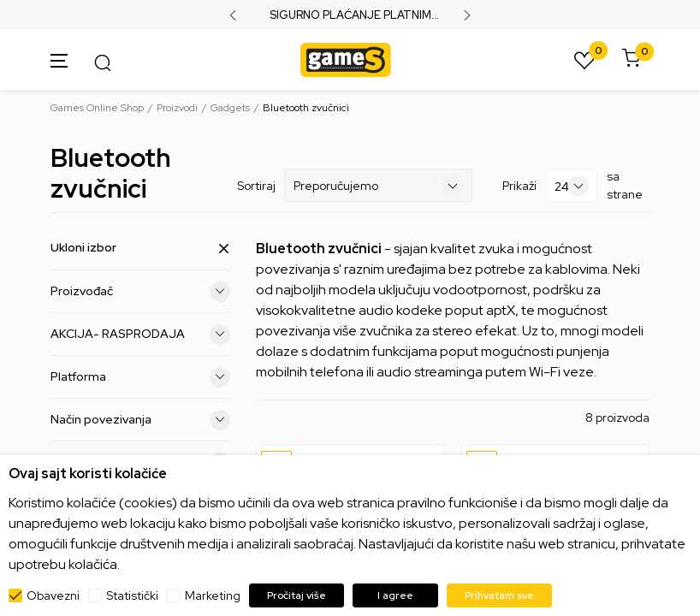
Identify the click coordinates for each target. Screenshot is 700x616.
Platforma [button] (140, 377)
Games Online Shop (97, 108)
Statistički (132, 595)
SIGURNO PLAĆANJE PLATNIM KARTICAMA (350, 15)
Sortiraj (256, 186)
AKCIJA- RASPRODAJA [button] (140, 335)
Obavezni (53, 595)
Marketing (213, 595)
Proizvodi (177, 108)
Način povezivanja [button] (140, 420)
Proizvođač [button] (140, 292)
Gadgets (230, 108)
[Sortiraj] (378, 186)
